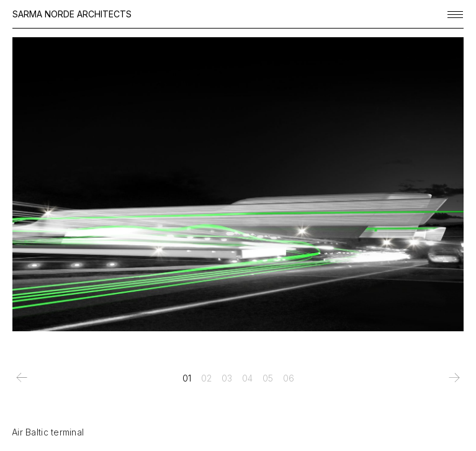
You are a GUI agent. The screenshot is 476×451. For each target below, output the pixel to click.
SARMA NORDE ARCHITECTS (72, 14)
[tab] (187, 378)
